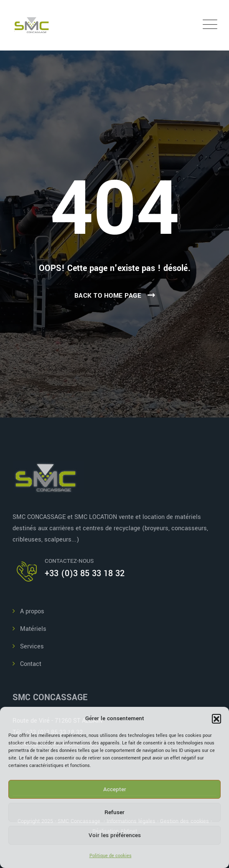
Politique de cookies (111, 856)
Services (32, 647)
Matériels (33, 629)
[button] (216, 719)
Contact (31, 664)
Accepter (115, 789)
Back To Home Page (108, 296)
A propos (32, 611)
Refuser (114, 812)
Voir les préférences (115, 835)
